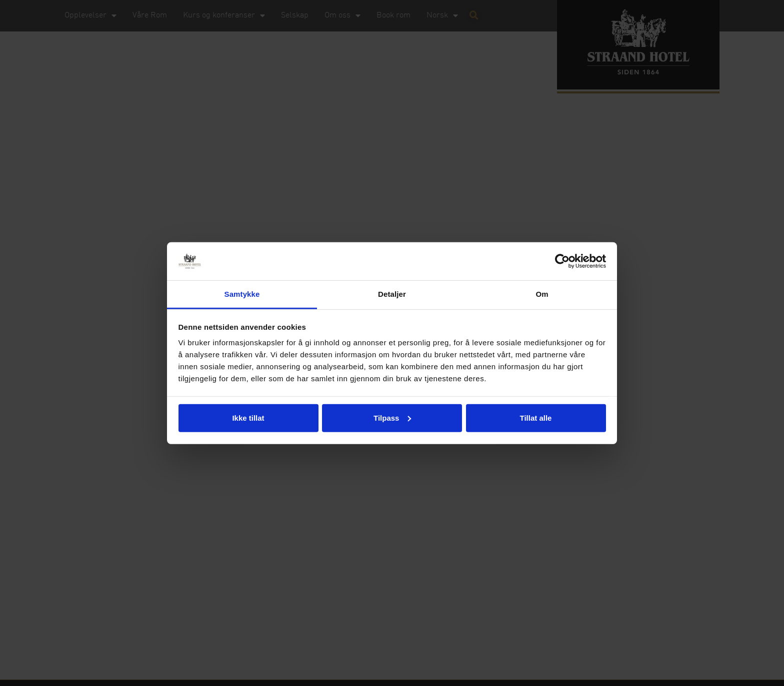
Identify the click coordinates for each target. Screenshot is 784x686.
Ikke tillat (248, 418)
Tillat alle (536, 418)
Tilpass (392, 418)
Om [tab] (542, 294)
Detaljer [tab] (392, 294)
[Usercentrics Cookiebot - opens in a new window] (562, 261)
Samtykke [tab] (242, 294)
